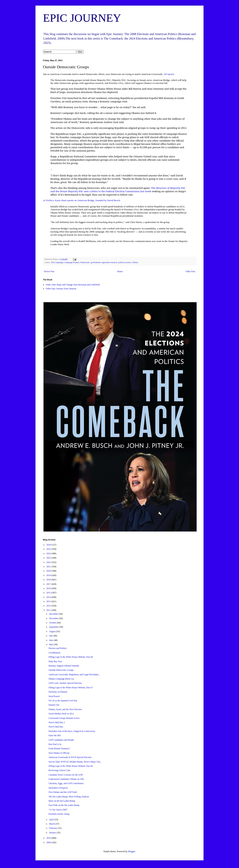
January (53, 833)
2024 (49, 553)
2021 (49, 567)
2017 (49, 584)
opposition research (109, 262)
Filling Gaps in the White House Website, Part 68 (71, 657)
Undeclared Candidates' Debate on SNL (66, 779)
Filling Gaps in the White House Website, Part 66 (71, 766)
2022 (49, 562)
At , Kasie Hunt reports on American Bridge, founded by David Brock (81, 200)
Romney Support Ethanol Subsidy (64, 666)
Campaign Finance (72, 262)
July (51, 636)
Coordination (54, 653)
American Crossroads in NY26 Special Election (70, 757)
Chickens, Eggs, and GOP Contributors (66, 783)
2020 (49, 571)
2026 (49, 545)
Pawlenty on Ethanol (58, 692)
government (96, 262)
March (52, 824)
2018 (49, 580)
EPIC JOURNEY (82, 18)
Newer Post (49, 271)
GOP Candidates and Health (61, 740)
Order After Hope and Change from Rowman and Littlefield (73, 285)
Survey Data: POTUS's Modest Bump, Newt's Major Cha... (75, 762)
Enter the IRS (55, 735)
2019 (49, 575)
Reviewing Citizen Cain (59, 770)
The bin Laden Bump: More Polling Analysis (69, 797)
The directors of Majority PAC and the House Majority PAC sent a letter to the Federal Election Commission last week (118, 190)
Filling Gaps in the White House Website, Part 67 (71, 688)
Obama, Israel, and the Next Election (65, 709)
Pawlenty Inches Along (59, 814)
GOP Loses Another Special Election (65, 683)
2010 (49, 838)
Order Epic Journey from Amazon (61, 289)
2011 (49, 610)
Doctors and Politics (58, 648)
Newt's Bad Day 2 (57, 722)
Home (120, 271)
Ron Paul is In (55, 744)
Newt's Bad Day (56, 727)
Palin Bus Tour (55, 661)
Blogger (132, 851)
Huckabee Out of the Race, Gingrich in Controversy (72, 731)
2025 (49, 549)
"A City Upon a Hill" (58, 810)
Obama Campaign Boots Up (61, 679)
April (52, 820)
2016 (49, 588)
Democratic (85, 262)
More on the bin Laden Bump (62, 801)
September (54, 627)
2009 (49, 842)
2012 (49, 606)
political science (125, 262)
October (53, 623)
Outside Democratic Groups (61, 670)
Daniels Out (54, 705)
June (51, 640)
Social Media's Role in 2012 (61, 714)
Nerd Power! (54, 696)
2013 (49, 601)
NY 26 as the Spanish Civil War (63, 701)
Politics (135, 262)
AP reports (169, 74)
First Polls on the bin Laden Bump (64, 805)
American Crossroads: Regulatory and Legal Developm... (74, 674)
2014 (49, 597)
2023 (49, 558)
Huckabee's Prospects (58, 788)
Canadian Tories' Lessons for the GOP (66, 775)
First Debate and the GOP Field (63, 792)
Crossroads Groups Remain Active (64, 718)
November (54, 618)
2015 (49, 593)
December (54, 614)
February (53, 828)
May (51, 644)
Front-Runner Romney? (59, 749)
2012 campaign (57, 262)
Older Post (190, 271)
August (53, 631)
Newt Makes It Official (59, 753)
